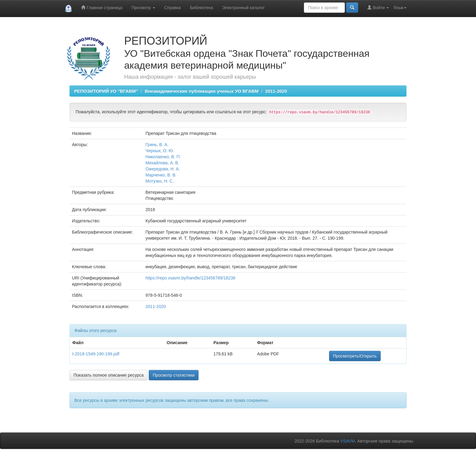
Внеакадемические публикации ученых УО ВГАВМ (202, 91)
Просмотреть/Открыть (355, 356)
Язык (400, 8)
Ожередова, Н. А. (163, 169)
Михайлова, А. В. (162, 163)
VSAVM (348, 441)
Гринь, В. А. (157, 145)
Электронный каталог (243, 8)
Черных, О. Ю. (160, 151)
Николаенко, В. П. (163, 157)
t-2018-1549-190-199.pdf (96, 354)
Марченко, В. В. (161, 175)
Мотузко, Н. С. (160, 181)
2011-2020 (276, 91)
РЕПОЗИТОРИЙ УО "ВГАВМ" (106, 91)
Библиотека (202, 8)
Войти (378, 7)
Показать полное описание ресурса (109, 375)
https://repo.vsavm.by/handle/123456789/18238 (190, 278)
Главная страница (102, 7)
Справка (173, 8)
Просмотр (143, 8)
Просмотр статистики (174, 375)
